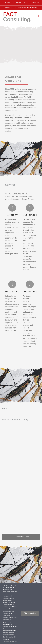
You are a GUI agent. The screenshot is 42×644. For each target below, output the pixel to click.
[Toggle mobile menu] (38, 16)
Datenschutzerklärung (10, 641)
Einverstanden (30, 613)
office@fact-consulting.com (28, 8)
